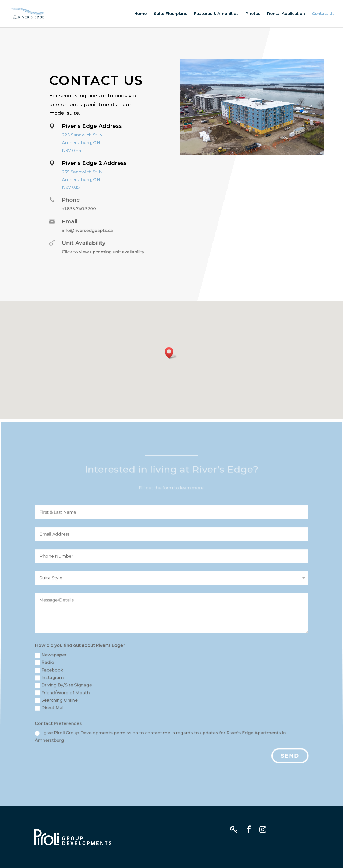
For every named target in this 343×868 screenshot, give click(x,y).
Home (141, 14)
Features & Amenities (216, 14)
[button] (171, 353)
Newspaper (52, 657)
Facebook (50, 672)
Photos (253, 14)
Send (290, 756)
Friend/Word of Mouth (63, 694)
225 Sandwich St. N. (83, 135)
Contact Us (323, 14)
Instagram (51, 679)
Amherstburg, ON (81, 143)
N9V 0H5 (71, 151)
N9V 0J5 (71, 187)
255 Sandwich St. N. (83, 172)
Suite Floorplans (170, 14)
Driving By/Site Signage (64, 686)
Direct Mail (51, 709)
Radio (46, 664)
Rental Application (286, 14)
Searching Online (57, 701)
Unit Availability (82, 243)
